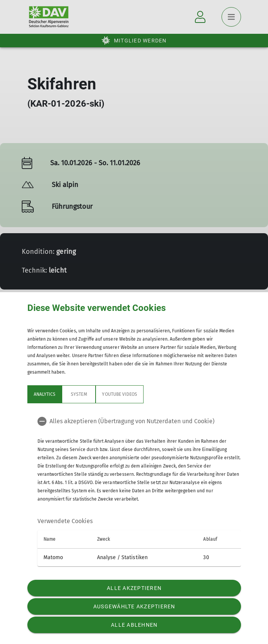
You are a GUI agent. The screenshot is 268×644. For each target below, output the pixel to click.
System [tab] (79, 394)
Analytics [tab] (45, 394)
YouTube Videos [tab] (120, 394)
